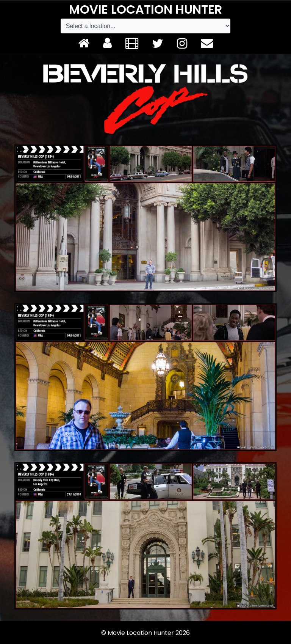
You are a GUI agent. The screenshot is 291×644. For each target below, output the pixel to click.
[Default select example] (145, 26)
